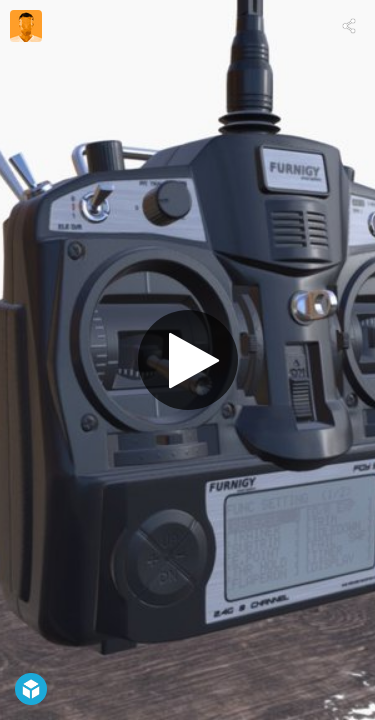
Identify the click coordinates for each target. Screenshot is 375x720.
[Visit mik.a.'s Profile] (26, 26)
